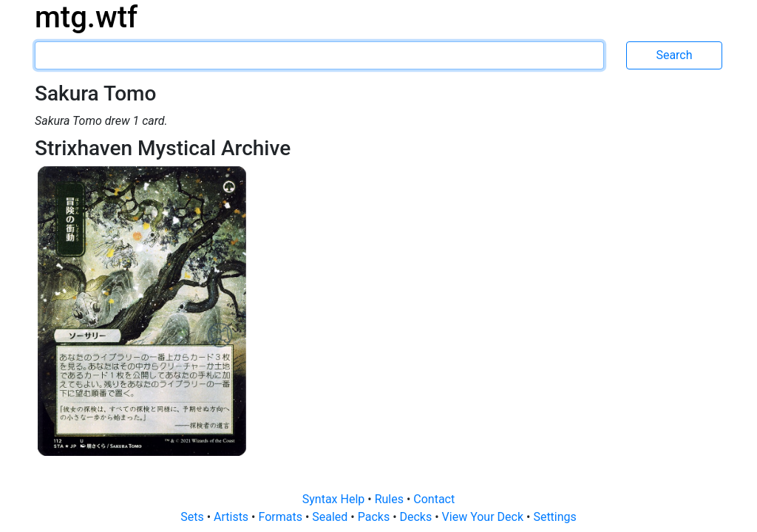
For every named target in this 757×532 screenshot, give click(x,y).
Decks (418, 517)
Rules (391, 499)
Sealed (331, 517)
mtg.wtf (86, 17)
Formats (281, 517)
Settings (554, 517)
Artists (232, 517)
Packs (375, 517)
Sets (193, 517)
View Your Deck (484, 517)
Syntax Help (335, 499)
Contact (434, 499)
